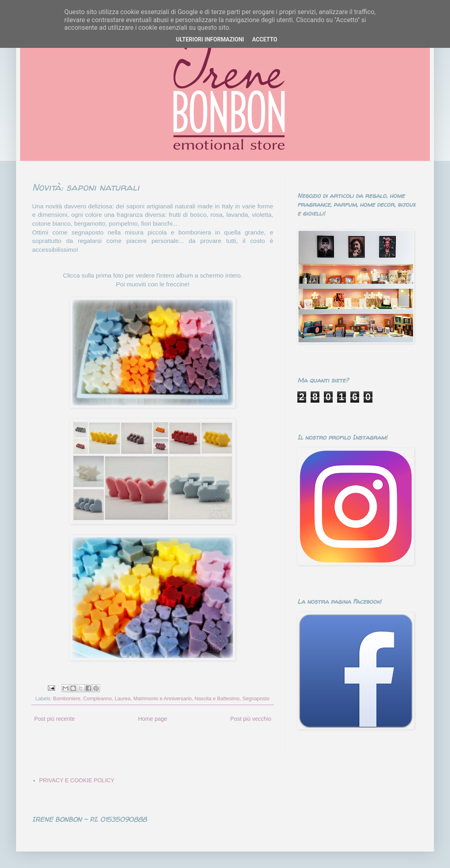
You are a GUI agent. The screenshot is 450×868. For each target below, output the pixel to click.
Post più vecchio (251, 719)
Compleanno (97, 699)
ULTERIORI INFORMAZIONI (210, 39)
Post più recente (54, 719)
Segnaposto (256, 699)
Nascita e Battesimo (217, 699)
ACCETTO (265, 39)
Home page (152, 719)
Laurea (122, 699)
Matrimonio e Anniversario (163, 699)
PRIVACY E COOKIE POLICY (77, 780)
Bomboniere (67, 699)
